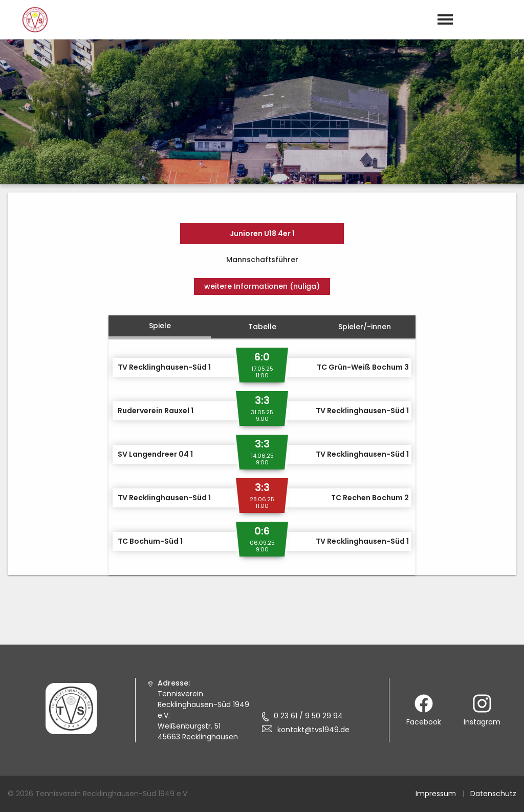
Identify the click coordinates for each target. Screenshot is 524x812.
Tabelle (262, 327)
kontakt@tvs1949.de (313, 730)
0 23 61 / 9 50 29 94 (308, 716)
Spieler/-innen (365, 327)
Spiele (160, 326)
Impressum (436, 794)
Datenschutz (493, 794)
